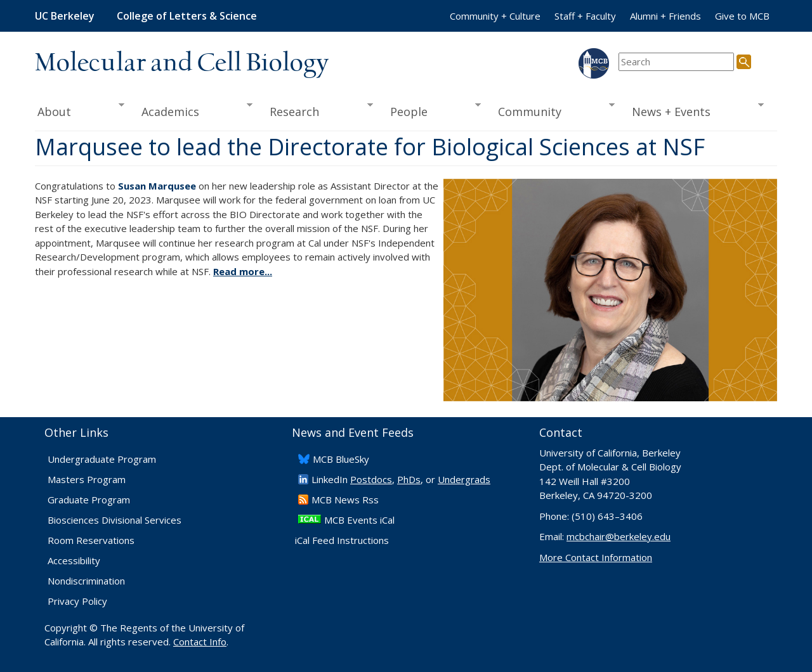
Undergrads (464, 479)
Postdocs (371, 479)
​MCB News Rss (345, 500)
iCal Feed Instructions (342, 540)
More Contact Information (596, 557)
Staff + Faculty (585, 16)
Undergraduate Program (102, 459)
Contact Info (200, 642)
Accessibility (74, 560)
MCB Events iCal (359, 520)
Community (553, 110)
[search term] (676, 62)
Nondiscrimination (86, 581)
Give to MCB (742, 16)
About (80, 110)
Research (317, 110)
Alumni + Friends (665, 16)
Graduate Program (89, 500)
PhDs (409, 479)
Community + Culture (495, 16)
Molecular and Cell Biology (182, 63)
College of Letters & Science (187, 16)
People (431, 110)
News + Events (694, 110)
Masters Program (87, 479)
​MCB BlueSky (341, 459)
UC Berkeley (65, 16)
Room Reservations (91, 540)
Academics (193, 110)
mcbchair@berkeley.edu (619, 536)
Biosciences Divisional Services (115, 520)
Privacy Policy (77, 601)
